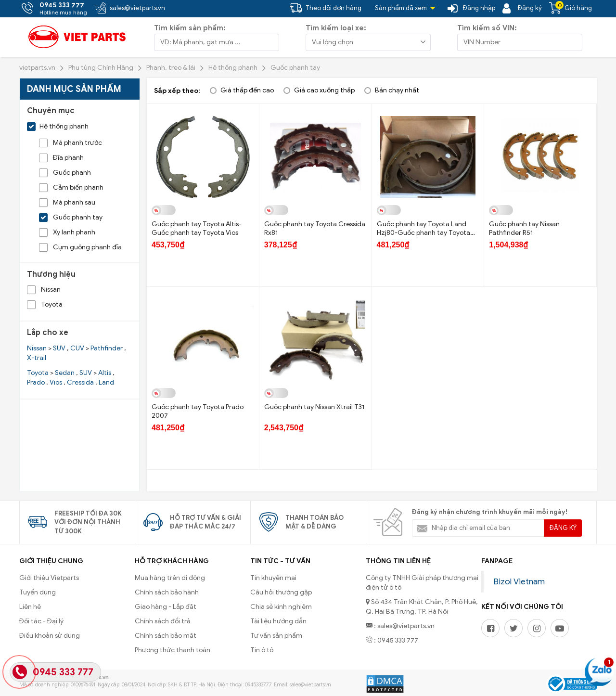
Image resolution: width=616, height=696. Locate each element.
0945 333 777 (63, 672)
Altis (105, 373)
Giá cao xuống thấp (324, 90)
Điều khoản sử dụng (50, 636)
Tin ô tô (262, 650)
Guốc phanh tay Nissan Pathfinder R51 (524, 228)
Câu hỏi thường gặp (281, 592)
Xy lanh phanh (67, 232)
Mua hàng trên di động (170, 578)
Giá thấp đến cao (247, 90)
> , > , (77, 353)
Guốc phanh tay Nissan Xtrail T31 (314, 407)
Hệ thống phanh (58, 126)
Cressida (80, 382)
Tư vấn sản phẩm (276, 636)
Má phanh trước (71, 143)
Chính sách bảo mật (166, 636)
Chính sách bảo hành (167, 592)
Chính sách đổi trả (163, 621)
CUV (77, 348)
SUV (59, 348)
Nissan (44, 290)
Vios (56, 382)
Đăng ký (563, 528)
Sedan (65, 373)
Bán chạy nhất (397, 90)
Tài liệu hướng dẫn (278, 621)
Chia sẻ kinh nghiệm (281, 607)
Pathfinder (107, 348)
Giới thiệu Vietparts (49, 578)
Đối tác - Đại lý (41, 621)
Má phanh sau (67, 202)
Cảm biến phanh (71, 187)
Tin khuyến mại (273, 578)
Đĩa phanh (61, 158)
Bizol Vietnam (519, 581)
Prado (36, 382)
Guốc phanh (65, 173)
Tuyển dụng (38, 592)
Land (106, 382)
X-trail (37, 358)
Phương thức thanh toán (173, 650)
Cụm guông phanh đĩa (80, 247)
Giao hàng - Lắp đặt (166, 607)
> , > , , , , (71, 378)
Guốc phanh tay (71, 217)
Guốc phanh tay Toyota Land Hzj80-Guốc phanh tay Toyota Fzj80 (423, 233)
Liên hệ (30, 607)
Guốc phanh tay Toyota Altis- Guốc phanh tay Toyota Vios (197, 228)
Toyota (45, 304)
